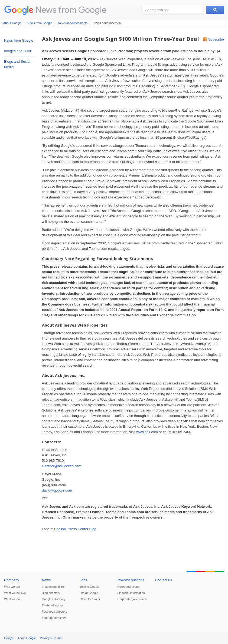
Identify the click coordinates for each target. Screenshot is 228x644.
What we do (12, 599)
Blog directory (51, 593)
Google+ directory (53, 599)
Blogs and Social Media (17, 64)
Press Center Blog (82, 529)
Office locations (90, 599)
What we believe (15, 593)
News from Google (71, 10)
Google (9, 638)
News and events (129, 587)
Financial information (131, 593)
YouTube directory (54, 618)
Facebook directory (54, 612)
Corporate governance (132, 599)
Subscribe (216, 39)
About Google (12, 23)
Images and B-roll (18, 51)
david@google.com (57, 490)
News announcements (73, 23)
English (60, 529)
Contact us (164, 580)
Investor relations (131, 580)
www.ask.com (147, 432)
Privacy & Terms (51, 638)
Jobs (83, 580)
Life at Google (89, 593)
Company (12, 580)
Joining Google (89, 587)
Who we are (12, 587)
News (46, 580)
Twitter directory (52, 605)
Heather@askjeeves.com (62, 466)
